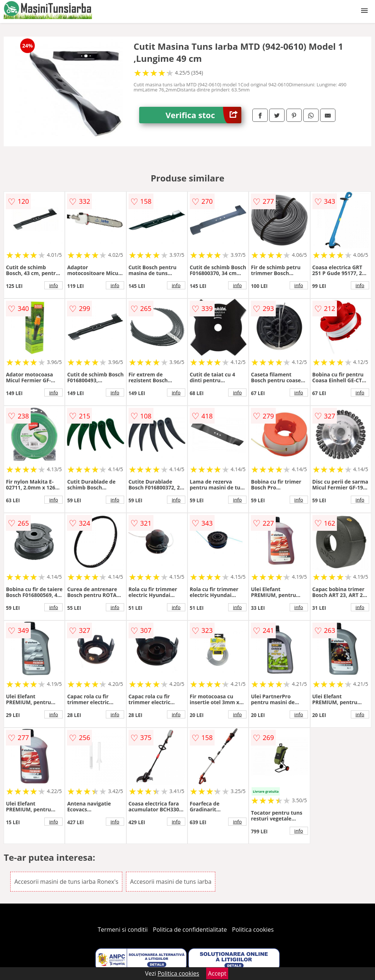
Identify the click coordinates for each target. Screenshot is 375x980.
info (53, 285)
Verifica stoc (203, 115)
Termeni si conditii (123, 930)
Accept (217, 973)
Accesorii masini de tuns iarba (171, 882)
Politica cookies (253, 930)
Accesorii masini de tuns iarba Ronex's (66, 882)
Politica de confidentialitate (190, 930)
